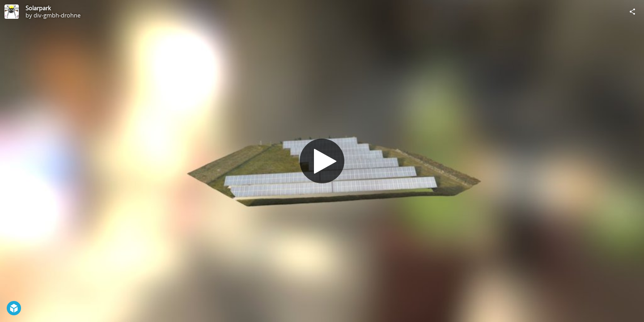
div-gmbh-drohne (57, 15)
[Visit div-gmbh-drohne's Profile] (12, 12)
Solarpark (38, 8)
